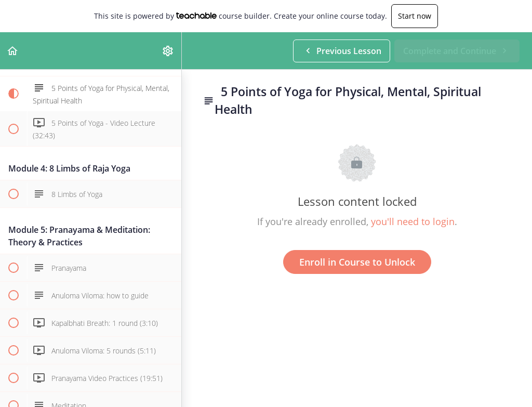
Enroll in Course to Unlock (357, 262)
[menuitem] (168, 51)
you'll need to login (413, 221)
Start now (415, 16)
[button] (13, 51)
